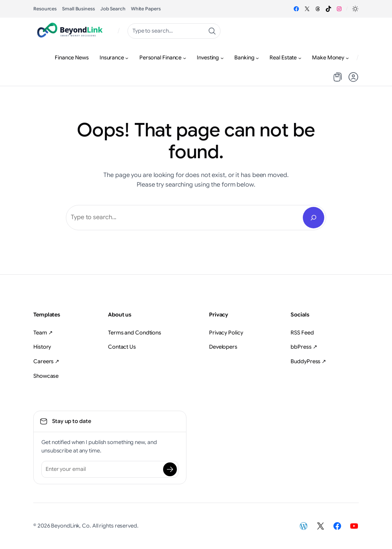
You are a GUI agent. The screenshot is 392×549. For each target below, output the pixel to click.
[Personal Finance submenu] (185, 58)
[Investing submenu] (222, 58)
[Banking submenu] (257, 58)
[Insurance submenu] (127, 58)
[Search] (314, 218)
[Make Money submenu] (347, 58)
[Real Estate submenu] (300, 58)
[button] (355, 9)
